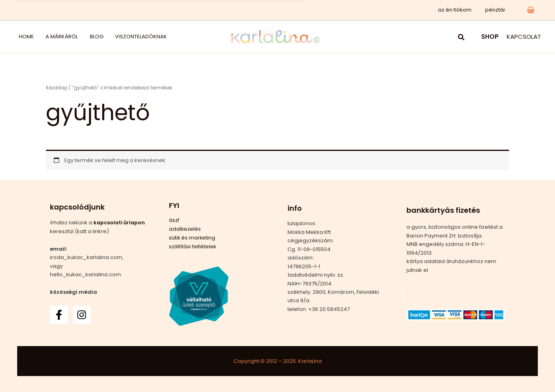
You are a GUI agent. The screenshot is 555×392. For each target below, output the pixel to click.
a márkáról (51, 37)
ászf (174, 220)
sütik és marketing (192, 237)
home (22, 37)
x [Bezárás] (296, 10)
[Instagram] (82, 314)
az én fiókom (460, 10)
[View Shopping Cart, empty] (531, 10)
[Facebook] (59, 314)
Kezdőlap (57, 88)
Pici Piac (164, 10)
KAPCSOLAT (524, 37)
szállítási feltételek (193, 246)
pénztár (497, 10)
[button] (462, 38)
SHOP (490, 37)
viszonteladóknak (119, 37)
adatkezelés (185, 229)
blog (80, 37)
